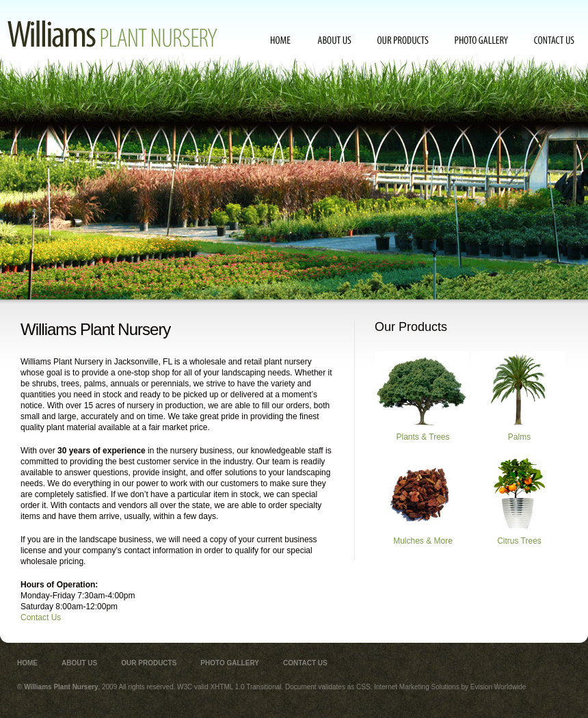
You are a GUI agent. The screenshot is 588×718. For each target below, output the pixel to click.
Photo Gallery (481, 40)
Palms (518, 397)
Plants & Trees (422, 397)
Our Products (403, 40)
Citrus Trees (518, 501)
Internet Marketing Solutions (417, 687)
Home (281, 40)
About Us (334, 40)
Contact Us (554, 40)
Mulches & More (422, 501)
